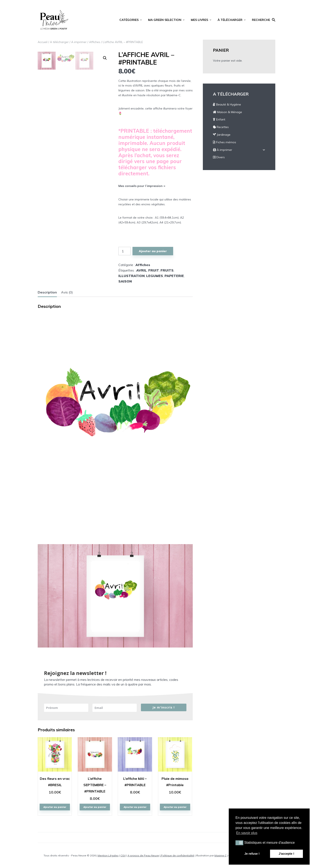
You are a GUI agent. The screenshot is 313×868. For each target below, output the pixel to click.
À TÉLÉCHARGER (230, 20)
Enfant (219, 119)
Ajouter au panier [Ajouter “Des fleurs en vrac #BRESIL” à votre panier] (55, 807)
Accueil (43, 42)
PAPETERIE (174, 276)
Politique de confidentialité (177, 855)
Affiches (95, 42)
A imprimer (79, 42)
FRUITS (167, 270)
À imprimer (223, 150)
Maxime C (220, 855)
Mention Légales (108, 855)
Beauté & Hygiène (227, 104)
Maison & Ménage (227, 112)
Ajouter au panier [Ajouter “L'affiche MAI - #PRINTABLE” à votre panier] (135, 807)
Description (47, 292)
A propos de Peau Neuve (143, 855)
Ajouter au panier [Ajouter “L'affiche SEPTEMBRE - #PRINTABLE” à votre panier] (95, 807)
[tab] (47, 292)
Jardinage (222, 135)
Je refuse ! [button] (252, 854)
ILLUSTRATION (132, 276)
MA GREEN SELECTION (165, 20)
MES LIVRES (199, 20)
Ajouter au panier (153, 251)
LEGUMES (155, 276)
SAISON (125, 281)
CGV (123, 855)
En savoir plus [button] (247, 833)
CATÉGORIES (129, 20)
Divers (219, 157)
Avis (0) (67, 292)
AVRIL (142, 270)
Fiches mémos (225, 142)
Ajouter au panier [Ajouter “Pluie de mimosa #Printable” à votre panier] (175, 807)
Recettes (221, 127)
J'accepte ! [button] (286, 854)
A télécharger (59, 42)
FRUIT (154, 270)
